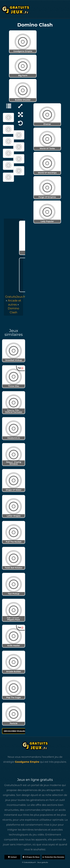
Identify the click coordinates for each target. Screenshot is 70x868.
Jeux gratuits (43, 862)
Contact (12, 857)
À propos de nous (31, 857)
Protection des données (53, 857)
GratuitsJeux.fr (15, 297)
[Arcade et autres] (7, 106)
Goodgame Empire (27, 762)
